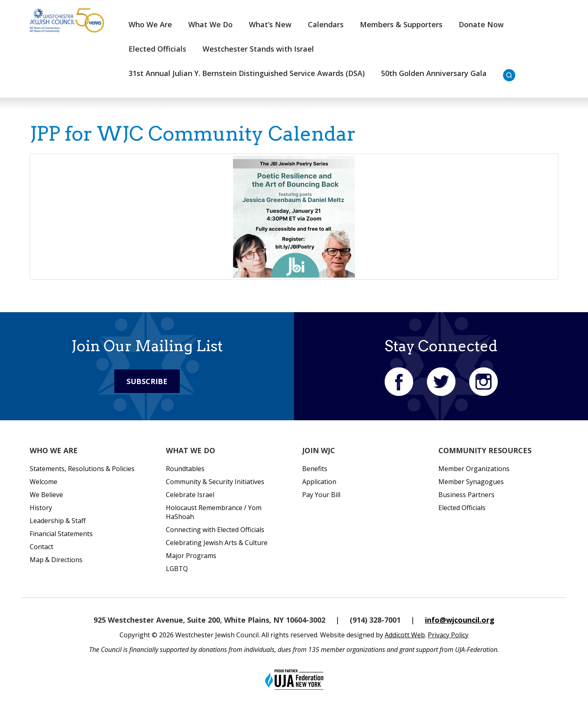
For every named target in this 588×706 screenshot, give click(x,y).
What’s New (270, 24)
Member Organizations (474, 469)
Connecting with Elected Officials (215, 530)
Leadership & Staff (58, 521)
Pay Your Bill (321, 495)
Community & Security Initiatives (215, 482)
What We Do (210, 24)
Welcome (44, 482)
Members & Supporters (401, 24)
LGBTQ (177, 569)
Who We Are (150, 24)
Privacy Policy (448, 635)
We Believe (46, 495)
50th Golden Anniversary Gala (434, 73)
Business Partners (466, 495)
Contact (41, 547)
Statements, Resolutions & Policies (82, 469)
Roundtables (185, 469)
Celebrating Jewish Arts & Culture (217, 543)
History (41, 508)
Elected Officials (157, 49)
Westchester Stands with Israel (258, 49)
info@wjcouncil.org (460, 620)
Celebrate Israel (190, 495)
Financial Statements (61, 534)
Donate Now (481, 24)
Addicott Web (405, 635)
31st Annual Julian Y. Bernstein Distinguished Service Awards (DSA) (247, 73)
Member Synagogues (471, 482)
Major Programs (191, 556)
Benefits (315, 469)
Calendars (326, 24)
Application (319, 482)
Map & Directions (56, 560)
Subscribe (147, 381)
